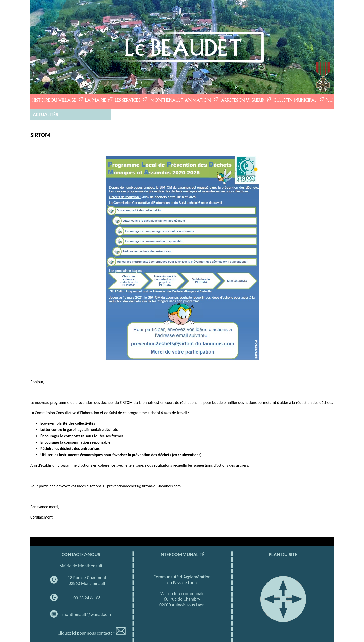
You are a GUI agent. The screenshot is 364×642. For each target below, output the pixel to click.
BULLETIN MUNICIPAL (295, 100)
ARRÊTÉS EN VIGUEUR (243, 100)
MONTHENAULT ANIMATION (180, 100)
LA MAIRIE (96, 100)
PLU (329, 100)
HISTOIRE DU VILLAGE (54, 100)
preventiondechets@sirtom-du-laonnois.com (144, 486)
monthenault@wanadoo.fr (87, 614)
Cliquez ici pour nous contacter (92, 633)
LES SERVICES (128, 100)
